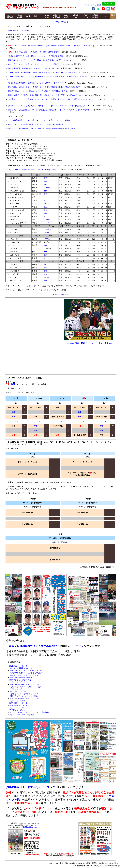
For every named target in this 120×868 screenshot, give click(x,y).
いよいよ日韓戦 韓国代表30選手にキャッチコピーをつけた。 (33, 170)
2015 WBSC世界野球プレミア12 (22, 678)
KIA (46, 207)
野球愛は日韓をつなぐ (30, 827)
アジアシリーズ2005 (17, 715)
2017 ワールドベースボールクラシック (25, 675)
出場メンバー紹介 (35, 687)
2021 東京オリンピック (18, 666)
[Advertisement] (59, 836)
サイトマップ (89, 5)
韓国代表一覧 (13, 30)
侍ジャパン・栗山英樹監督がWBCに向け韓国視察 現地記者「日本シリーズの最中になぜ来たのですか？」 (51, 110)
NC (46, 201)
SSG (46, 191)
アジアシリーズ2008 (17, 701)
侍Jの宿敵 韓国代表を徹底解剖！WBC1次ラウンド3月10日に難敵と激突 (36, 68)
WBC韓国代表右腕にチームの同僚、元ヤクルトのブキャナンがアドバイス (37, 83)
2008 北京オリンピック (18, 703)
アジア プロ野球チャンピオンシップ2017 (25, 673)
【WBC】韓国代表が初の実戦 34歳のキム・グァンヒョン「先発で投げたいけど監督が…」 (44, 72)
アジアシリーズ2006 (17, 710)
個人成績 (28, 16)
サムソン (48, 204)
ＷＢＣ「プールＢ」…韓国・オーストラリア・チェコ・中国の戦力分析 (36, 64)
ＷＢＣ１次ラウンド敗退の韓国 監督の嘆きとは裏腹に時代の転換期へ (36, 124)
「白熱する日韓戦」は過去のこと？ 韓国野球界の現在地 (36, 52)
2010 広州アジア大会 (18, 691)
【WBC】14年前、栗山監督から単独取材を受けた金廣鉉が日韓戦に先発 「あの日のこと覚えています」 (55, 46)
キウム (47, 232)
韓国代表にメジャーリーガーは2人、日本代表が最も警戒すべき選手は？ (37, 60)
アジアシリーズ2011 (17, 689)
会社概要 (98, 5)
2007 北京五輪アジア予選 (19, 705)
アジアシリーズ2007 (17, 708)
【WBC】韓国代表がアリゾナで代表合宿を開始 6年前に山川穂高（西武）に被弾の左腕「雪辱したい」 (49, 77)
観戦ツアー (38, 16)
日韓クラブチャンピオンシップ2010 (23, 694)
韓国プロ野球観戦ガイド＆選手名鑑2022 (33, 646)
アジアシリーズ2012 (17, 687)
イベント (105, 16)
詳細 (14, 412)
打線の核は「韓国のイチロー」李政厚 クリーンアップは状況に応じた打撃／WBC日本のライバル (47, 87)
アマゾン (78, 646)
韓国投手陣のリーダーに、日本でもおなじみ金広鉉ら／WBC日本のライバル (38, 91)
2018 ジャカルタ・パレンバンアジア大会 (25, 671)
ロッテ (47, 188)
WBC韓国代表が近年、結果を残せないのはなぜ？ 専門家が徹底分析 (35, 56)
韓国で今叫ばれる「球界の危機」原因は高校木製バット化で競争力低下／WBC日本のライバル (45, 95)
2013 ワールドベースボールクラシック (25, 685)
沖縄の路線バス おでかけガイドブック (31, 787)
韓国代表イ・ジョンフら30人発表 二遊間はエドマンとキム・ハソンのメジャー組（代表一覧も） (47, 106)
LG (45, 181)
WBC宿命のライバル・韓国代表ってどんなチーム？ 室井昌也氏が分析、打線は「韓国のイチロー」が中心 (50, 99)
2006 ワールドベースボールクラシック (25, 712)
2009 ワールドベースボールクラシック (25, 698)
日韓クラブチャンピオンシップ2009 (23, 696)
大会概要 (45, 712)
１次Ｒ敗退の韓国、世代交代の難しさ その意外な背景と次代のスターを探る (39, 120)
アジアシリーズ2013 (17, 682)
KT (45, 178)
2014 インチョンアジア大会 (20, 680)
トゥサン (48, 220)
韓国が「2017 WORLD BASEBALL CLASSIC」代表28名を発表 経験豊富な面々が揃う (42, 128)
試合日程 (25, 30)
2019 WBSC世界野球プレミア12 (22, 668)
